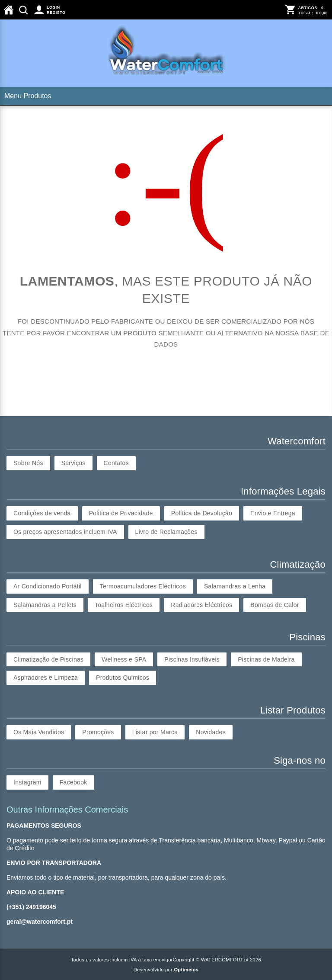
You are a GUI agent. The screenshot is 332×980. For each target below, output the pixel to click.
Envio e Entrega (273, 513)
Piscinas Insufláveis (192, 659)
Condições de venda (42, 513)
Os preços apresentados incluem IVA (65, 532)
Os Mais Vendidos (39, 732)
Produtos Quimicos (123, 678)
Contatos (116, 463)
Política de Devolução (202, 513)
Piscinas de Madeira (266, 659)
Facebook (73, 782)
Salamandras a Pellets (45, 605)
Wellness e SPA (124, 659)
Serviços (73, 463)
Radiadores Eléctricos (201, 605)
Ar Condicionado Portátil (48, 586)
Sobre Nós (28, 463)
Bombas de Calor (275, 605)
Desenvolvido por (166, 970)
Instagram (27, 782)
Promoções (98, 732)
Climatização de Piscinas (48, 659)
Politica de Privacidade (121, 513)
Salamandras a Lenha (235, 586)
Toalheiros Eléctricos (124, 605)
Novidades (211, 732)
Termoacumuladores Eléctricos (143, 586)
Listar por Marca (155, 732)
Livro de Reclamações (166, 532)
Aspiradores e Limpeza (46, 678)
